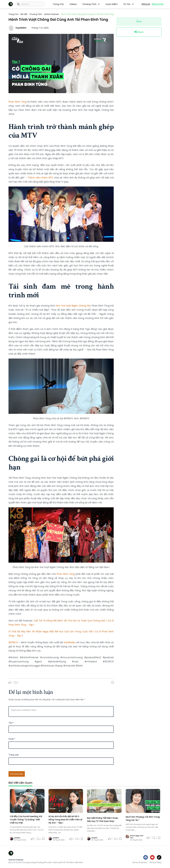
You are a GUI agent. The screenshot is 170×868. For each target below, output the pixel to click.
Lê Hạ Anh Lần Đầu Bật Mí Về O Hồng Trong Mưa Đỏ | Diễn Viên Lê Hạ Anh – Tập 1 (65, 820)
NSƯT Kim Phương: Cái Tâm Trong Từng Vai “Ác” (143, 819)
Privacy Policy (156, 862)
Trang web (14, 755)
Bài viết (24, 14)
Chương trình (91, 4)
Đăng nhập (158, 4)
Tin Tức (129, 4)
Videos (73, 4)
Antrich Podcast (51, 14)
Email (12, 739)
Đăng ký (146, 4)
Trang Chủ (58, 4)
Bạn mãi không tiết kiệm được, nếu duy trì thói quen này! (103, 820)
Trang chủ (13, 14)
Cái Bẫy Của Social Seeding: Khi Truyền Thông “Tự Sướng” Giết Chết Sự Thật (26, 820)
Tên (11, 723)
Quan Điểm (112, 4)
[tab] (20, 784)
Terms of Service (140, 862)
